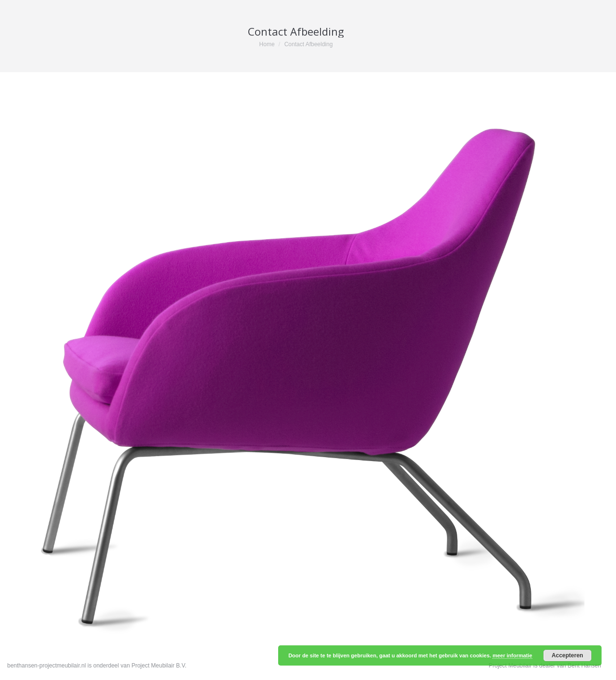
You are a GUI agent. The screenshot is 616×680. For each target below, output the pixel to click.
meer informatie (512, 655)
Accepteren (567, 655)
